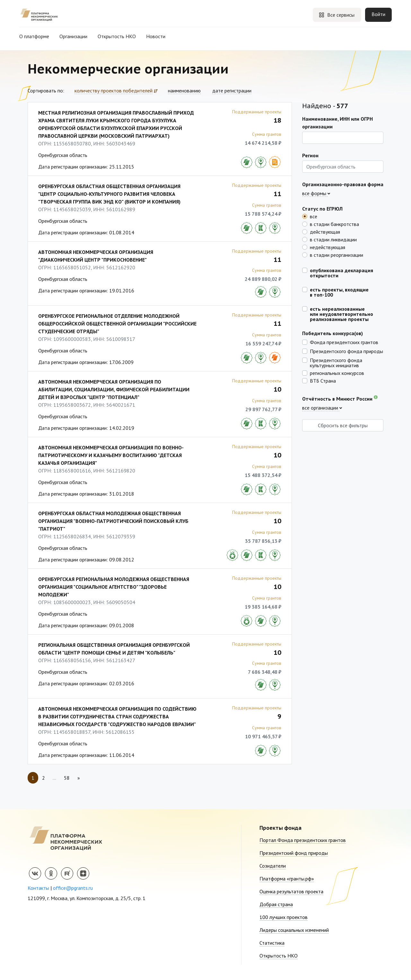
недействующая (328, 247)
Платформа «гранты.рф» (287, 879)
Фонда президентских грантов (344, 342)
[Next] (79, 778)
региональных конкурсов (337, 373)
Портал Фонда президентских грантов (303, 840)
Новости (156, 36)
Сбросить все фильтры (343, 425)
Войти (378, 14)
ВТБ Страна (323, 380)
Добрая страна (276, 904)
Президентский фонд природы (294, 853)
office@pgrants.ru (73, 888)
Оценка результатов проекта (291, 891)
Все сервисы (336, 15)
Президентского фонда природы (346, 351)
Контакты (38, 888)
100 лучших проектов (284, 917)
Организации (73, 36)
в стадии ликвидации (333, 239)
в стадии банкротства (334, 224)
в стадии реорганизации (337, 255)
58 (67, 778)
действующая (325, 231)
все (314, 216)
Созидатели (273, 866)
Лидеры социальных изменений (294, 930)
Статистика (272, 943)
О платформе (34, 36)
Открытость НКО (117, 36)
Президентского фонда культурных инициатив (336, 362)
